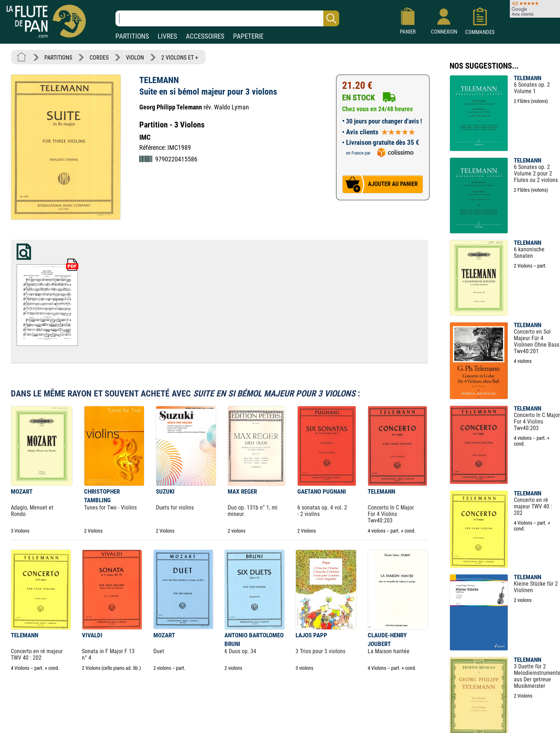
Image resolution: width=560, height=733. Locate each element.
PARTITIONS (132, 36)
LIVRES (167, 36)
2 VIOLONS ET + (180, 58)
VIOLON (135, 58)
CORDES (99, 58)
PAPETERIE (248, 36)
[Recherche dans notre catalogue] (227, 18)
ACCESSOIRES (205, 36)
